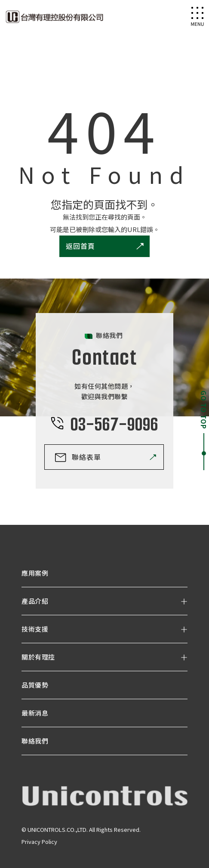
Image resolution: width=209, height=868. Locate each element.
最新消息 (35, 713)
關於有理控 (38, 657)
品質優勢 (35, 685)
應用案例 (35, 573)
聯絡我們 (35, 741)
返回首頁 (80, 246)
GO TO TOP (204, 410)
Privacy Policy (39, 842)
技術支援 (35, 629)
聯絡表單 (86, 457)
